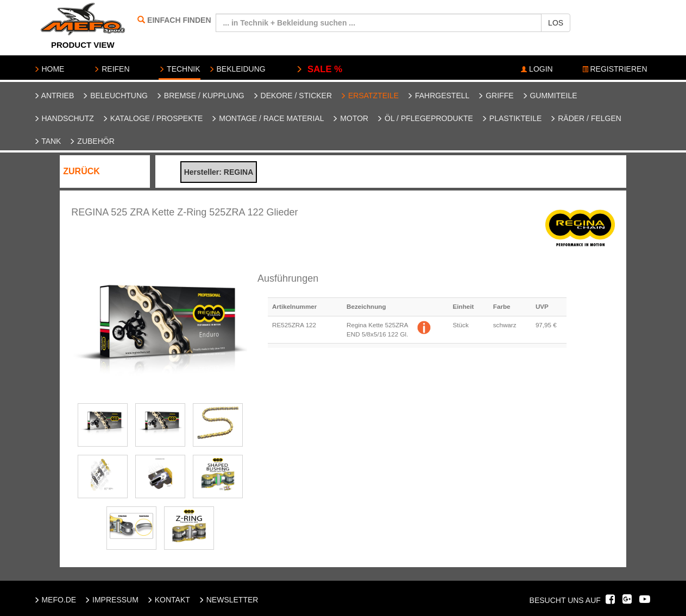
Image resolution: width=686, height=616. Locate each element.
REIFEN (111, 69)
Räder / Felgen (586, 118)
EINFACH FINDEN (179, 20)
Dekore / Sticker (292, 96)
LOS (556, 23)
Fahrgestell (438, 96)
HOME (49, 69)
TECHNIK (179, 69)
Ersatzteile (369, 96)
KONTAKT (168, 600)
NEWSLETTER (228, 600)
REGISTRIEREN (615, 69)
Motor (350, 118)
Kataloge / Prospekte (153, 118)
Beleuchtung (115, 96)
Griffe (495, 96)
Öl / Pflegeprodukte (425, 118)
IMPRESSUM (111, 600)
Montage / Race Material (267, 118)
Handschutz (64, 118)
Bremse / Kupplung (200, 96)
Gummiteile (550, 96)
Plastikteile (511, 118)
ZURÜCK (81, 171)
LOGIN (537, 69)
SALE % (319, 69)
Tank (48, 141)
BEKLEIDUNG (237, 69)
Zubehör (92, 141)
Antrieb (54, 96)
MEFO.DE (55, 600)
